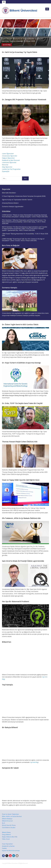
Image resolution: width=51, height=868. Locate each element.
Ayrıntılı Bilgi (7, 45)
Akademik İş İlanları (8, 846)
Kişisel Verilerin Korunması (11, 851)
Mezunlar (5, 165)
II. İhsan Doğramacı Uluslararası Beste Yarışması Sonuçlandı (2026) (24, 196)
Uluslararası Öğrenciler (10, 156)
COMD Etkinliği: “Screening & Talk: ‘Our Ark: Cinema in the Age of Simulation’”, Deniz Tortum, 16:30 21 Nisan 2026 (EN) (23, 240)
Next (49, 33)
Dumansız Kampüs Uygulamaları (13, 206)
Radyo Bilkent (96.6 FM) (10, 837)
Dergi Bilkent (6, 835)
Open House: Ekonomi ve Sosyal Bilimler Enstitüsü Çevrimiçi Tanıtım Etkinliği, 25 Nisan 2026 (22, 40)
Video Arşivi (6, 839)
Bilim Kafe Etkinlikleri (9, 193)
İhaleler (4, 848)
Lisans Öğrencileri (8, 154)
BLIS (3, 823)
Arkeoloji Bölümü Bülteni (10, 203)
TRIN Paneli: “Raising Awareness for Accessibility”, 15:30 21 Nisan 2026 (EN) (25, 235)
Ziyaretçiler (6, 171)
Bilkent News (6, 832)
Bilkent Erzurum (7, 821)
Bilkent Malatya (7, 819)
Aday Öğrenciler (7, 167)
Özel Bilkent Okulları (9, 828)
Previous (2, 33)
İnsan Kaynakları (7, 844)
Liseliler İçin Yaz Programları (11, 169)
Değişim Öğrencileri (8, 158)
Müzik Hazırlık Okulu (9, 825)
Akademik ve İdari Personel (11, 160)
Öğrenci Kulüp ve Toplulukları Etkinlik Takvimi (17, 200)
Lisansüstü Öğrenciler (9, 162)
